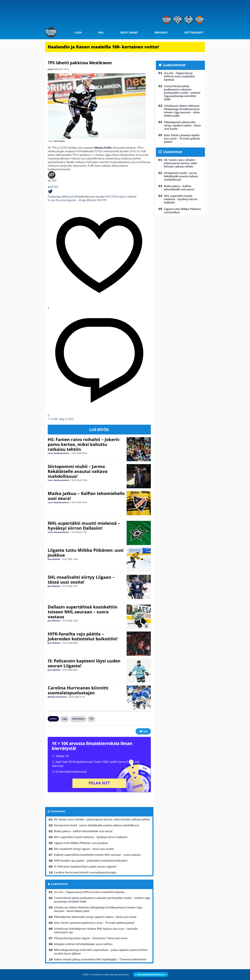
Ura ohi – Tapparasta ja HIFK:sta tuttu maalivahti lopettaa (89, 892)
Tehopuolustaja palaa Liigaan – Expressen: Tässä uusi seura (91, 938)
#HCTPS (102, 200)
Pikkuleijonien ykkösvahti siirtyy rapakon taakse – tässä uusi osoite (95, 917)
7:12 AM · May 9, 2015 (61, 419)
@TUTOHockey (115, 197)
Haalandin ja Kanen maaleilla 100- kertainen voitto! (103, 47)
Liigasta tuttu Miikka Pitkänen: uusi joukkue (86, 553)
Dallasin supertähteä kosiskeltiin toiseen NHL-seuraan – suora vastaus (83, 612)
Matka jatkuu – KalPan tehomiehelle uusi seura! (86, 496)
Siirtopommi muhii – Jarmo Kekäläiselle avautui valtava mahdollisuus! (78, 471)
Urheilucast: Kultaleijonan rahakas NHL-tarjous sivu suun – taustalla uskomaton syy (96, 930)
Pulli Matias (78, 719)
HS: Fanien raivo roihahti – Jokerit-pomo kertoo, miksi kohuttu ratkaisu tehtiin (84, 444)
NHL (101, 33)
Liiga (78, 33)
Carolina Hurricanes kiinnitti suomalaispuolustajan (78, 690)
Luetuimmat (59, 884)
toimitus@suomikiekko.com (151, 975)
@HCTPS (53, 187)
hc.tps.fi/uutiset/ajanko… (63, 200)
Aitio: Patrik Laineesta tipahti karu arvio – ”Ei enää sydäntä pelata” (94, 923)
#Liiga (82, 200)
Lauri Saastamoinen (58, 453)
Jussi (50, 69)
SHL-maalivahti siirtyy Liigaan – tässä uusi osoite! (81, 580)
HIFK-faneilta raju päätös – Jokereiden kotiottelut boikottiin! (83, 636)
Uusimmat (58, 811)
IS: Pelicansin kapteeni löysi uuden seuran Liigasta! (84, 663)
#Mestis (91, 200)
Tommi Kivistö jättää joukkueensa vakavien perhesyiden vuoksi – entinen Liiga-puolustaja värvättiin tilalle (102, 900)
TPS (91, 719)
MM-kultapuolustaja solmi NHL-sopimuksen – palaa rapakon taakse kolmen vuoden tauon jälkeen (101, 952)
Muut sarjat (129, 33)
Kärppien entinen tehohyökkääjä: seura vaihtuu (83, 944)
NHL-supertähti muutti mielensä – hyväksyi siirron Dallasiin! (84, 526)
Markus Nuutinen (57, 697)
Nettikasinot (194, 33)
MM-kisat (161, 33)
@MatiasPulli (69, 197)
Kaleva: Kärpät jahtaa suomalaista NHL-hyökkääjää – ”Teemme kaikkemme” (100, 959)
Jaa (143, 731)
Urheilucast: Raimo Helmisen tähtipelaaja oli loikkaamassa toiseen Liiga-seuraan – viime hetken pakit (98, 909)
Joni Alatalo (54, 559)
